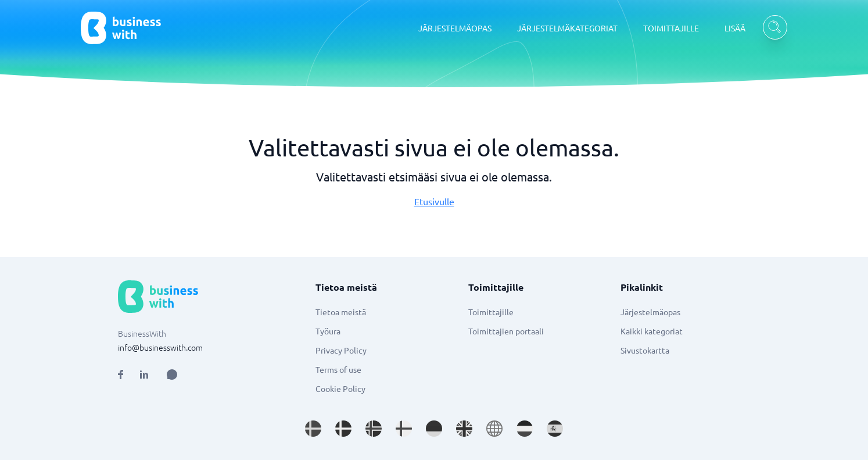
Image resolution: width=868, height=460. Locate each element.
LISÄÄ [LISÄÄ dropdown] (735, 28)
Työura (328, 331)
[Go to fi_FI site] (404, 429)
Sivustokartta (645, 350)
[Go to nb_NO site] (374, 429)
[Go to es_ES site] (555, 429)
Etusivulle (434, 201)
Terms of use (338, 369)
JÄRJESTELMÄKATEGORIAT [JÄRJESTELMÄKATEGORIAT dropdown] (567, 28)
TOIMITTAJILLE (671, 28)
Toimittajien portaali (506, 331)
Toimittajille (491, 312)
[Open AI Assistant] (172, 375)
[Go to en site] (494, 429)
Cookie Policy (340, 388)
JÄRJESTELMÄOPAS (455, 28)
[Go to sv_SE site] (313, 429)
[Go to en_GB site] (464, 429)
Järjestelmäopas (650, 312)
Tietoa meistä (341, 312)
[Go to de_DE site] (434, 429)
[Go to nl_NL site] (525, 429)
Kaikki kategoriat (652, 331)
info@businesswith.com (160, 347)
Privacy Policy (341, 350)
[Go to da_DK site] (343, 429)
